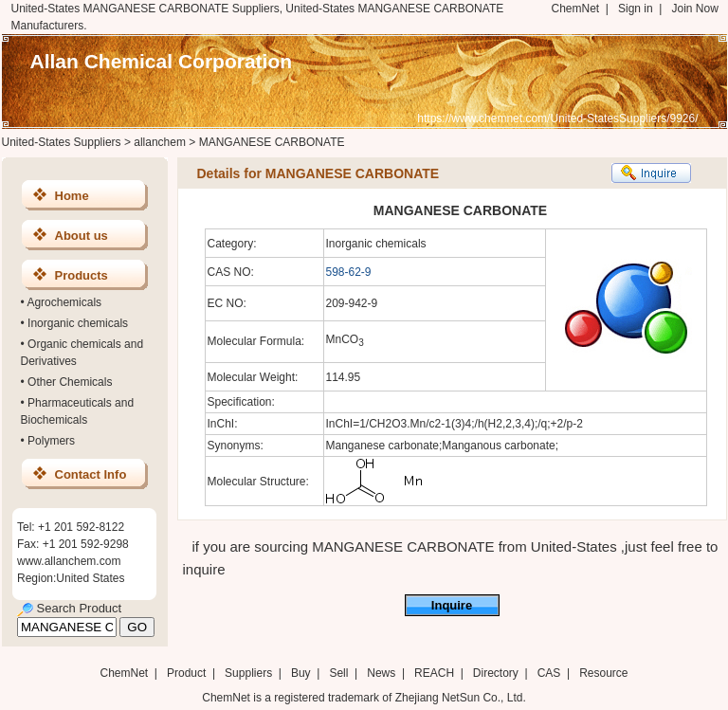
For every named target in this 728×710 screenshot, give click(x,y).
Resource (603, 673)
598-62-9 (349, 272)
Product (188, 673)
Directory (496, 673)
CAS (549, 673)
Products (82, 275)
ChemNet (576, 9)
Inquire (452, 605)
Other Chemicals (70, 382)
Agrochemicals (64, 302)
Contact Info (91, 474)
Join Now (694, 9)
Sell (338, 673)
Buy (301, 673)
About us (82, 236)
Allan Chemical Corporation (162, 61)
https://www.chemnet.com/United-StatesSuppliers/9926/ (557, 118)
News (381, 673)
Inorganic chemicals (78, 323)
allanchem (160, 142)
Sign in (636, 9)
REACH (434, 673)
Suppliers (248, 673)
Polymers (51, 441)
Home (72, 196)
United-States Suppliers (62, 142)
